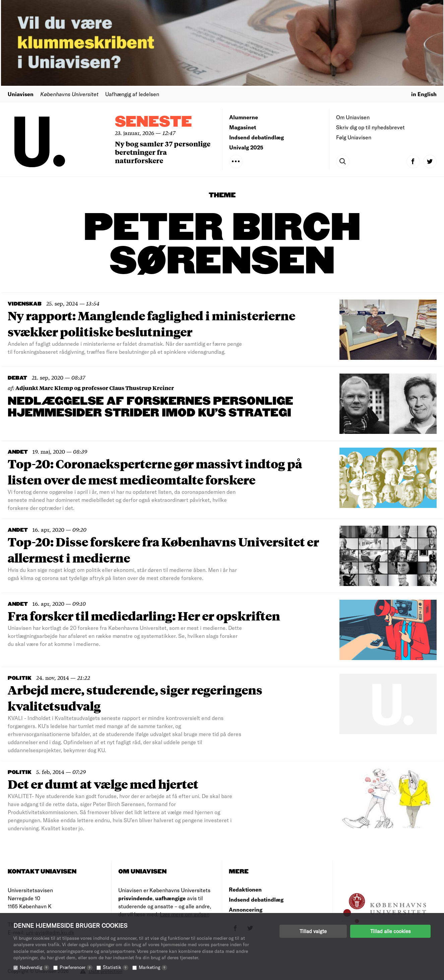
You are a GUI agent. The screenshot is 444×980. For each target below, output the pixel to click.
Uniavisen (21, 94)
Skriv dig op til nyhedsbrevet (370, 127)
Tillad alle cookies (390, 931)
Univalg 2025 (246, 147)
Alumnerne (244, 117)
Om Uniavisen (353, 117)
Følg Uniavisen (354, 137)
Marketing (153, 967)
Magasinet (243, 127)
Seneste (153, 122)
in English (424, 94)
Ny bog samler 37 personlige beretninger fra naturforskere (163, 152)
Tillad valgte (313, 931)
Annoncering (246, 909)
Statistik (116, 967)
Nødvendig (35, 967)
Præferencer (76, 967)
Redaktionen (245, 889)
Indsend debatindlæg (257, 137)
